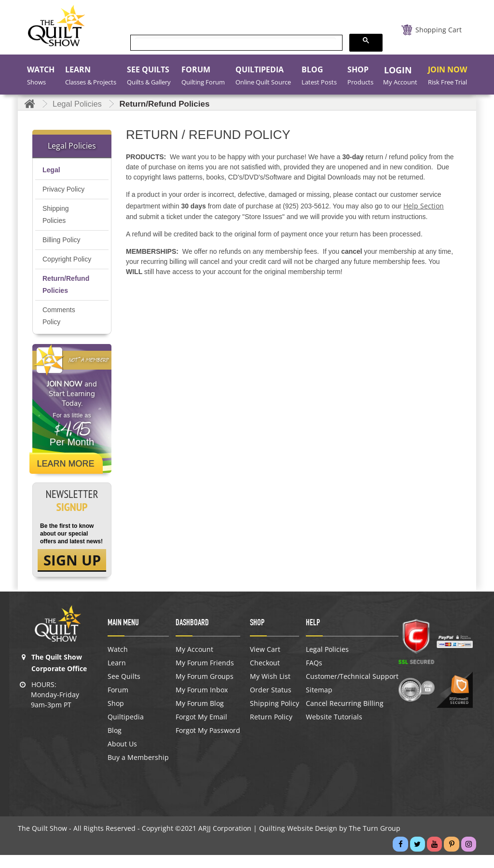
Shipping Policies (56, 214)
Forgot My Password (208, 744)
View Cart (265, 662)
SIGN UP (72, 573)
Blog (115, 744)
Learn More (67, 476)
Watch (118, 662)
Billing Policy (62, 240)
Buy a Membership (138, 771)
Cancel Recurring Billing (345, 716)
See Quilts (124, 689)
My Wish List (270, 689)
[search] (235, 43)
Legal (51, 170)
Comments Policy (59, 328)
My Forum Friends (205, 676)
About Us (122, 757)
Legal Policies (327, 662)
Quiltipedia (126, 730)
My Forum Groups (205, 689)
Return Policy (271, 730)
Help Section (424, 206)
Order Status (271, 703)
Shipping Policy (274, 716)
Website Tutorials (334, 730)
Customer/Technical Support (352, 689)
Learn (117, 676)
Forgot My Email (201, 730)
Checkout (265, 676)
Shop (116, 716)
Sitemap (319, 703)
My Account (194, 662)
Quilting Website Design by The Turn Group (330, 841)
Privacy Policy (63, 189)
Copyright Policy (57, 265)
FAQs (314, 676)
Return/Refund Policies (66, 296)
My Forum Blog (200, 716)
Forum (118, 703)
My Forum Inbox (202, 703)
